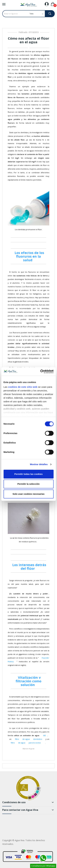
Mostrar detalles (39, 464)
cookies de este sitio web (23, 387)
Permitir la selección (29, 484)
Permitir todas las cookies (29, 474)
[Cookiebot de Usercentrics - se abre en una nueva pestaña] (41, 371)
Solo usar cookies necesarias (28, 494)
